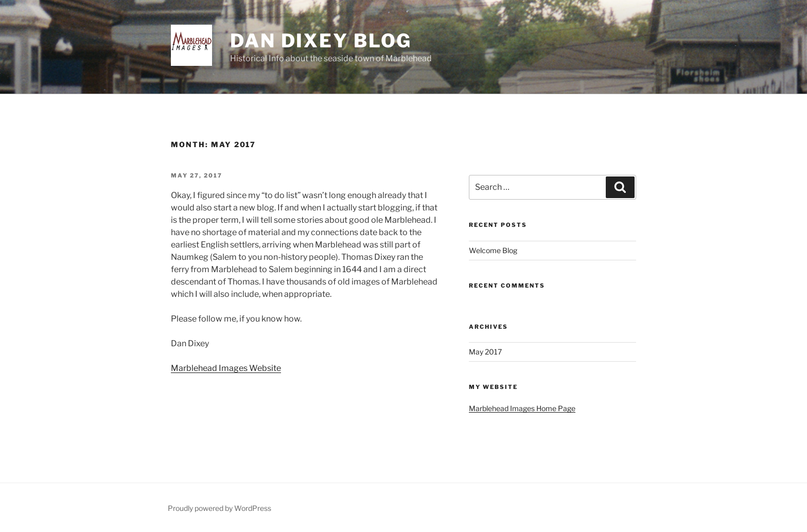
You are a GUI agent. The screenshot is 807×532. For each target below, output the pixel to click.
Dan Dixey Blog (321, 41)
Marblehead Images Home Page (522, 408)
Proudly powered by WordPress (220, 508)
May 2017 (485, 352)
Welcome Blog (493, 250)
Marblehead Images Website (226, 368)
